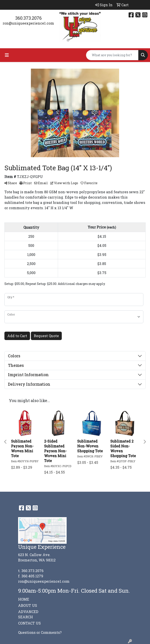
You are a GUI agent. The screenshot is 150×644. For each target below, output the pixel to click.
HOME (24, 599)
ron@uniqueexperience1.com (28, 23)
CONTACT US (29, 623)
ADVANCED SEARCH (28, 614)
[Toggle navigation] (7, 55)
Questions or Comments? (40, 632)
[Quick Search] (112, 55)
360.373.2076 (28, 18)
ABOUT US (28, 605)
